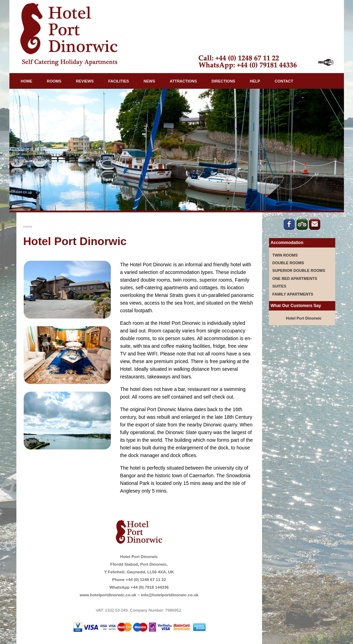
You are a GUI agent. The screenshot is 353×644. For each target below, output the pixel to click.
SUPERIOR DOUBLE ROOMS (299, 270)
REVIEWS (85, 81)
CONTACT (284, 81)
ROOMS (54, 81)
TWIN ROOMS (285, 255)
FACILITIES (119, 81)
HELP (255, 81)
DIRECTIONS (223, 81)
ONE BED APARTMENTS (295, 278)
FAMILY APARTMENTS (293, 294)
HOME (27, 81)
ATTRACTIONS (183, 81)
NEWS (149, 81)
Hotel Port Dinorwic (304, 318)
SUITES (279, 286)
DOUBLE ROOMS (288, 263)
